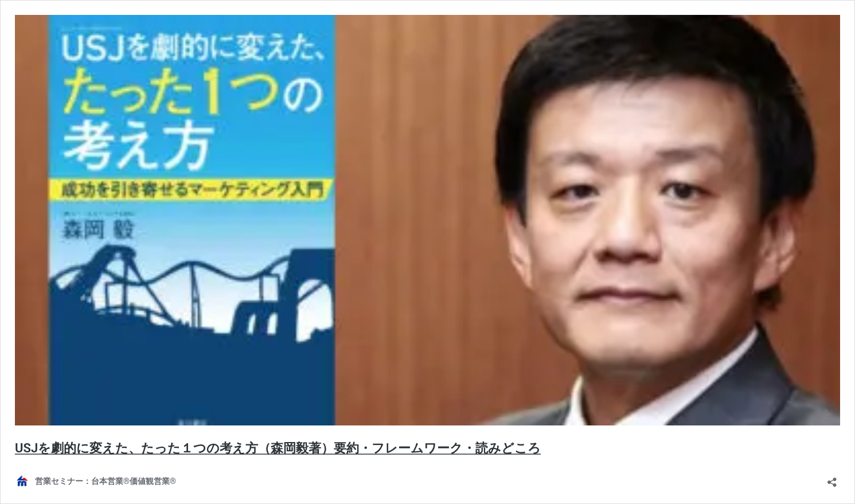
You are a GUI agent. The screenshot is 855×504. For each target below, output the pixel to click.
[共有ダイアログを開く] (832, 478)
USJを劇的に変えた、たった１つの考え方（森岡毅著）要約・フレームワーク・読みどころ (278, 448)
